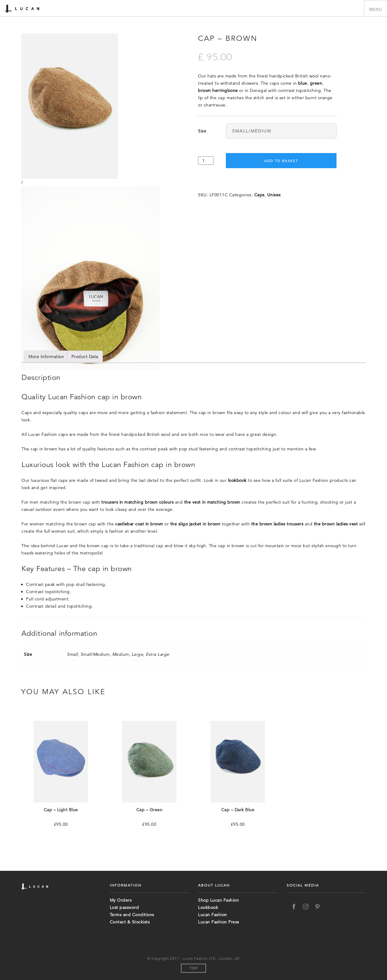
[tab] (46, 357)
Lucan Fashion (213, 915)
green (316, 83)
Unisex (274, 195)
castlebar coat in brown (139, 524)
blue (303, 83)
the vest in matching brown (212, 502)
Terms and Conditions (132, 915)
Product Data (85, 357)
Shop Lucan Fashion (218, 900)
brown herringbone (218, 90)
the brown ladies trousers (277, 524)
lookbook (237, 480)
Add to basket (281, 161)
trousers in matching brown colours (137, 502)
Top (194, 968)
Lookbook (208, 907)
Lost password (124, 907)
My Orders (121, 900)
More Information (46, 357)
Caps (259, 195)
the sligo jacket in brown (195, 524)
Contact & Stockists (130, 922)
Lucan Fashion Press (219, 922)
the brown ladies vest (336, 524)
